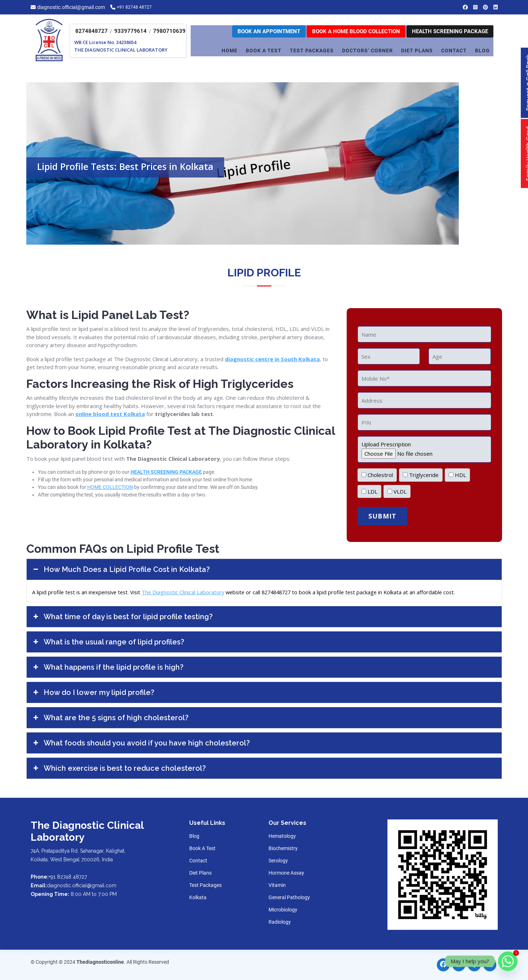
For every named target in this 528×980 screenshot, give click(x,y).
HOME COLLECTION (110, 487)
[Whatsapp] (508, 961)
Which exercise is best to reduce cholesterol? (119, 768)
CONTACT (454, 51)
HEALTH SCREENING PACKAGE (166, 472)
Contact (198, 861)
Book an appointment (269, 31)
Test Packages (205, 885)
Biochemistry (283, 848)
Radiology (280, 922)
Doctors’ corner (367, 51)
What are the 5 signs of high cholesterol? (110, 718)
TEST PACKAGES (312, 51)
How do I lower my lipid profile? (93, 692)
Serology (278, 861)
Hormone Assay (286, 873)
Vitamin (277, 885)
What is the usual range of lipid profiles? (108, 642)
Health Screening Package (450, 31)
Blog (482, 51)
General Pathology (289, 897)
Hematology (282, 836)
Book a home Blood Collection (356, 31)
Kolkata (198, 897)
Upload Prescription (424, 449)
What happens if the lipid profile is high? (108, 667)
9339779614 (130, 31)
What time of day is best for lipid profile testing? (122, 617)
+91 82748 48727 (137, 7)
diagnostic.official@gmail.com (71, 7)
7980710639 (169, 31)
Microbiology (283, 910)
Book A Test (264, 51)
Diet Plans (200, 873)
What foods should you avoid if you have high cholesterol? (141, 743)
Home (230, 51)
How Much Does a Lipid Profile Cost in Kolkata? (121, 569)
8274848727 (92, 31)
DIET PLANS (417, 51)
